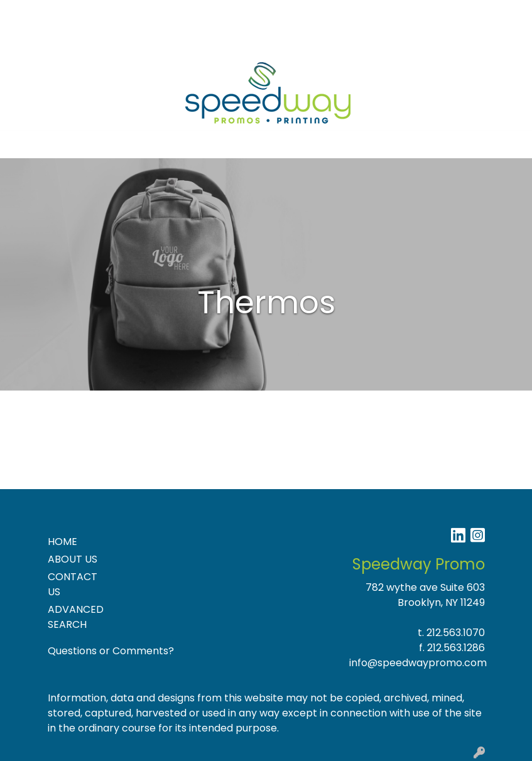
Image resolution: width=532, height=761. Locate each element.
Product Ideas (135, 41)
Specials (219, 13)
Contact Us (132, 13)
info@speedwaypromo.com (418, 663)
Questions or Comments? (111, 651)
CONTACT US (73, 584)
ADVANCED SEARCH (76, 617)
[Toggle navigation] (19, 144)
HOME (62, 542)
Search (393, 13)
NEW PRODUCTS (52, 41)
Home (27, 13)
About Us (73, 13)
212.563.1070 (456, 633)
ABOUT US (73, 559)
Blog (179, 13)
